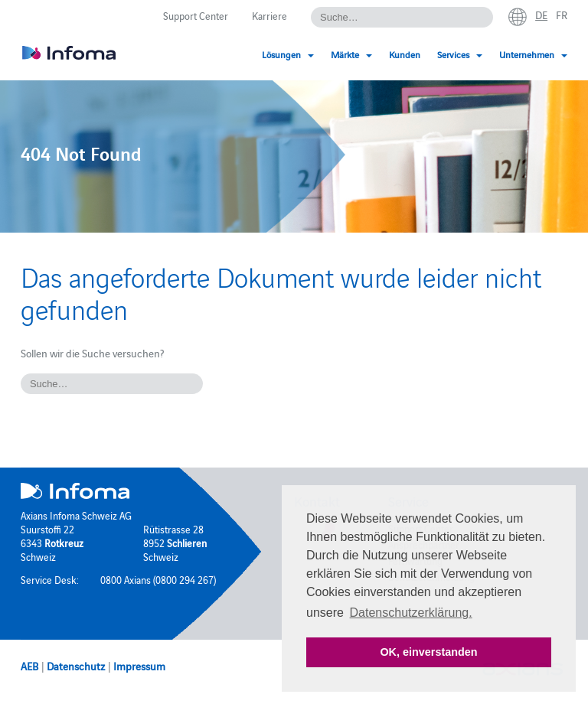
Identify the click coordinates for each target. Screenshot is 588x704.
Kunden (405, 54)
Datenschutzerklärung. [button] (411, 613)
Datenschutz (76, 666)
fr (562, 15)
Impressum (139, 666)
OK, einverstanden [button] (428, 652)
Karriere (269, 15)
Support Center (196, 15)
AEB (29, 666)
